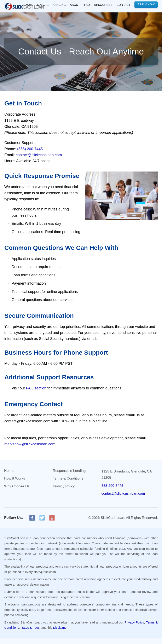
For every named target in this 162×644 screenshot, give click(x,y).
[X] (42, 518)
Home (9, 471)
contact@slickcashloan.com (39, 155)
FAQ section (36, 388)
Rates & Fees (30, 628)
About (75, 5)
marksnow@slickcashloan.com (30, 444)
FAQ (87, 5)
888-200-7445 (112, 486)
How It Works (15, 478)
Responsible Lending (69, 471)
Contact (123, 5)
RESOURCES (103, 5)
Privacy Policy (64, 486)
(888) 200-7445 (30, 149)
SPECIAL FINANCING (51, 5)
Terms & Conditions (68, 478)
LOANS (28, 5)
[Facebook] (32, 518)
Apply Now (146, 4)
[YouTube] (52, 518)
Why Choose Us (17, 486)
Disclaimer (60, 628)
